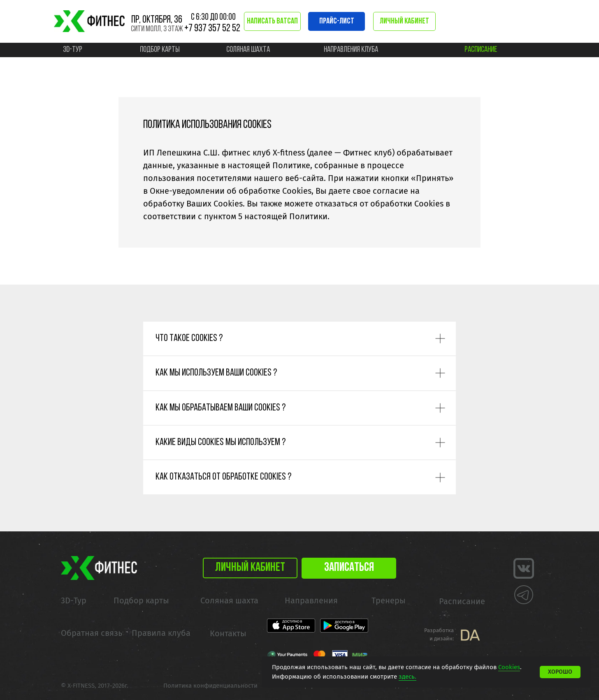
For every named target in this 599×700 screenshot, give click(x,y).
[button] (349, 568)
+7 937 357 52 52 (212, 29)
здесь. (407, 677)
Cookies (509, 667)
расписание (481, 50)
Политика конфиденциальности (210, 686)
